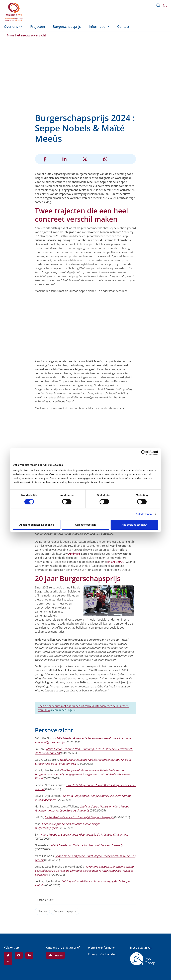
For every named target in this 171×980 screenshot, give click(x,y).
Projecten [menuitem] (38, 26)
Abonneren (55, 955)
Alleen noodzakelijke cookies (37, 525)
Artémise (74, 554)
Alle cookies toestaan (134, 525)
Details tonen (144, 514)
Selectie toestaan (86, 525)
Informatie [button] (99, 26)
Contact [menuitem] (123, 26)
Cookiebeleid (108, 954)
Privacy (93, 954)
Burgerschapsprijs (65, 911)
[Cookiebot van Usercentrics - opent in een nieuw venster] (144, 453)
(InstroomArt (116, 562)
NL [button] (165, 5)
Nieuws (42, 911)
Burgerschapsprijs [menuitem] (67, 26)
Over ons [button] (13, 26)
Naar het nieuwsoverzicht (26, 35)
